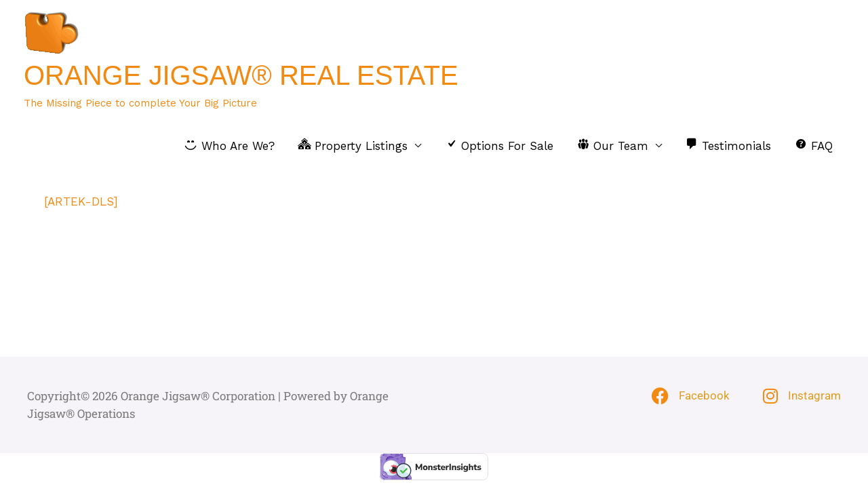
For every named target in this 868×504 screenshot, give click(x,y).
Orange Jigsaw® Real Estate (241, 75)
